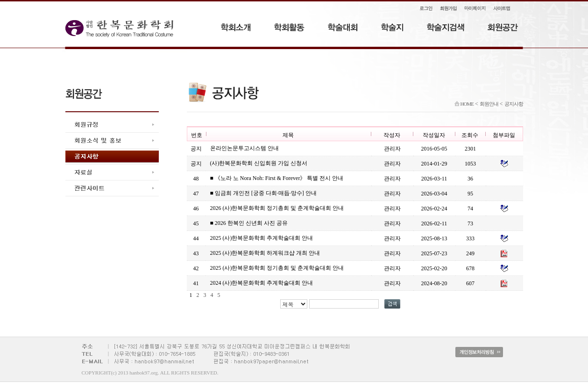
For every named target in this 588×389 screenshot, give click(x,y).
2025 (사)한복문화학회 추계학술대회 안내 (262, 238)
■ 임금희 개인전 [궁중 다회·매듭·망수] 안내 (263, 193)
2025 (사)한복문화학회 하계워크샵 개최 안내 (265, 253)
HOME (464, 104)
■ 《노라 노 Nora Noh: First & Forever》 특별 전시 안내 (277, 178)
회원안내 (489, 104)
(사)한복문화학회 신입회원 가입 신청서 (259, 163)
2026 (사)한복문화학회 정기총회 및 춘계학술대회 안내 (277, 208)
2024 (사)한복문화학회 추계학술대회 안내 (262, 283)
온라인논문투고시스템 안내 (244, 148)
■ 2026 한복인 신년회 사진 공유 (249, 223)
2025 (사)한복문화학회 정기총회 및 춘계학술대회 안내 (277, 268)
